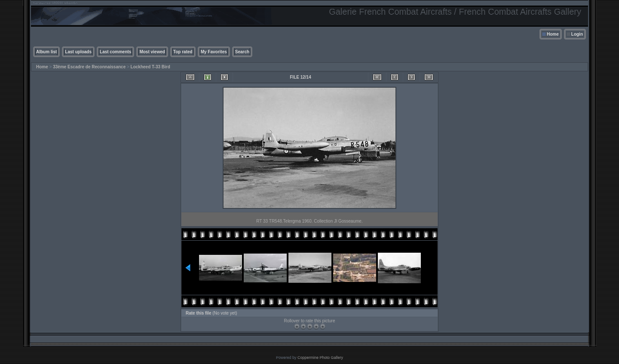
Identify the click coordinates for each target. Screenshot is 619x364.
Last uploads (78, 52)
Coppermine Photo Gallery (320, 358)
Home (553, 34)
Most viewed (152, 52)
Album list (46, 52)
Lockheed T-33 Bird (150, 67)
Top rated (183, 52)
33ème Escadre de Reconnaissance (89, 67)
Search (242, 52)
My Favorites (214, 52)
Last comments (115, 52)
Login (577, 34)
